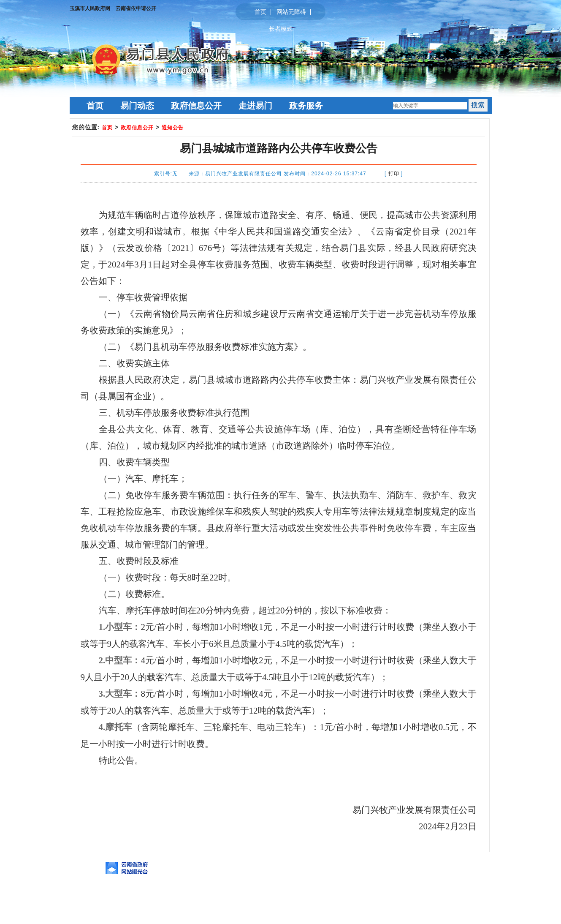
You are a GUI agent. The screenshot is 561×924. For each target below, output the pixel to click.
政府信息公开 (196, 106)
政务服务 (306, 106)
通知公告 (173, 128)
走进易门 (255, 106)
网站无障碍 (291, 12)
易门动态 (137, 106)
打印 (394, 174)
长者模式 (281, 29)
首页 (260, 12)
